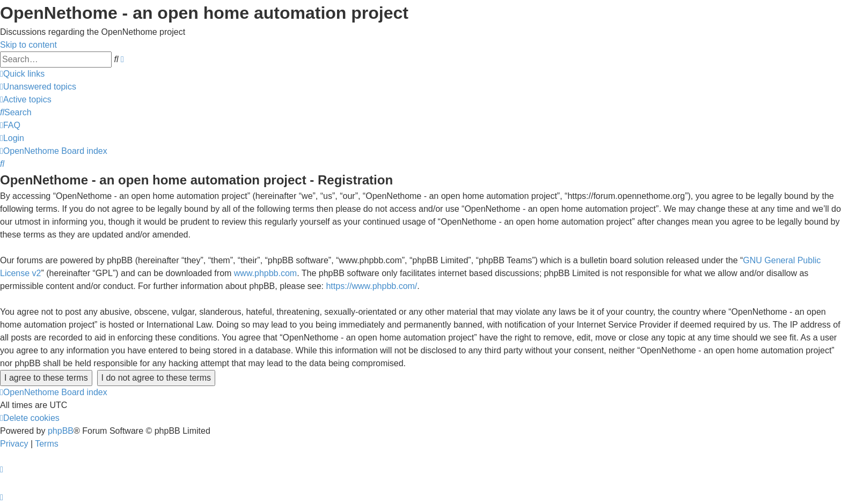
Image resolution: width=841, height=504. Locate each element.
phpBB (61, 431)
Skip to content (28, 45)
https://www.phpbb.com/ (371, 286)
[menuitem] (38, 87)
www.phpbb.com (265, 273)
